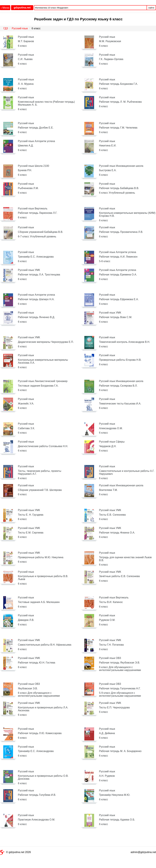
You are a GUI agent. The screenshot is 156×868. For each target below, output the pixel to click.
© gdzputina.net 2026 (15, 853)
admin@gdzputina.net (143, 852)
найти (151, 8)
